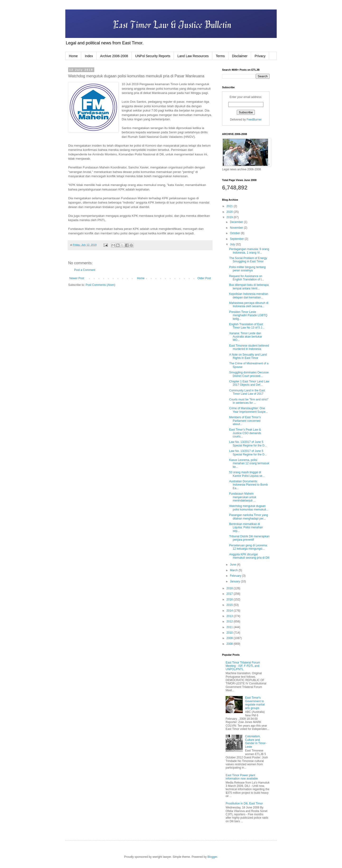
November (237, 228)
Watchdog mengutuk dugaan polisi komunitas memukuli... (249, 508)
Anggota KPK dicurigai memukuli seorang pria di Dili (249, 556)
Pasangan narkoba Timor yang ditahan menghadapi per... (249, 517)
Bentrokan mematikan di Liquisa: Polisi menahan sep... (246, 527)
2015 (230, 605)
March (234, 570)
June (233, 565)
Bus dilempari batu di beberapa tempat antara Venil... (249, 287)
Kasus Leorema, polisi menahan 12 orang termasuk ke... (249, 463)
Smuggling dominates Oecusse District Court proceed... (249, 374)
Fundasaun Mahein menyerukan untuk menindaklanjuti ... (243, 497)
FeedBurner (254, 120)
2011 (230, 627)
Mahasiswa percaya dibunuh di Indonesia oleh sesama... (249, 305)
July (233, 244)
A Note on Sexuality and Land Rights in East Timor (248, 356)
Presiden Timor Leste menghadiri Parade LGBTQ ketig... (248, 315)
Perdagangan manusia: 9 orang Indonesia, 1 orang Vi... (249, 251)
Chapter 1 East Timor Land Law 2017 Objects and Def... (249, 383)
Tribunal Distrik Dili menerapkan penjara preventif (249, 538)
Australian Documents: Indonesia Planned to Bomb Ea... (248, 485)
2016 (230, 599)
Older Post (204, 278)
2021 (230, 206)
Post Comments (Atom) (100, 285)
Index (89, 56)
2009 (230, 638)
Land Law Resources (193, 56)
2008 (230, 644)
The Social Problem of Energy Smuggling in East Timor (248, 260)
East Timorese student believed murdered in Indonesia (249, 347)
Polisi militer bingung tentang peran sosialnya (247, 269)
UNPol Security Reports (153, 56)
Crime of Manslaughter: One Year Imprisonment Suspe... (249, 410)
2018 (230, 588)
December (237, 222)
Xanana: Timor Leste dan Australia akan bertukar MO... (246, 337)
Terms (220, 56)
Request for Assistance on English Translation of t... (247, 278)
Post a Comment (85, 270)
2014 (230, 611)
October (235, 233)
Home (73, 56)
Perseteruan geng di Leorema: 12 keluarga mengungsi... (248, 547)
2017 (230, 594)
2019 (230, 217)
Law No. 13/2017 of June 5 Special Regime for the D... (248, 444)
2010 (230, 633)
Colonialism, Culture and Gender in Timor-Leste (256, 741)
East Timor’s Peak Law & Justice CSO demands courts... (245, 433)
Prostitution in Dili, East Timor (244, 803)
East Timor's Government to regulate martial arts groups (255, 703)
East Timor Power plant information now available (242, 777)
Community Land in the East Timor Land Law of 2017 (247, 392)
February (236, 576)
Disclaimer (240, 56)
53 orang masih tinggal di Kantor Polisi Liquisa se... (247, 474)
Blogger (212, 857)
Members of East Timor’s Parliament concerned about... (245, 421)
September (237, 239)
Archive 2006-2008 (114, 56)
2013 (230, 616)
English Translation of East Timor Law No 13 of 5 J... (247, 326)
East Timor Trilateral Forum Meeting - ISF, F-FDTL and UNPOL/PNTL (243, 666)
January (235, 581)
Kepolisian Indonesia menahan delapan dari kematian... (249, 296)
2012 (230, 622)
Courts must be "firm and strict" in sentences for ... (249, 401)
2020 (230, 212)
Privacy (260, 56)
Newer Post (77, 278)
